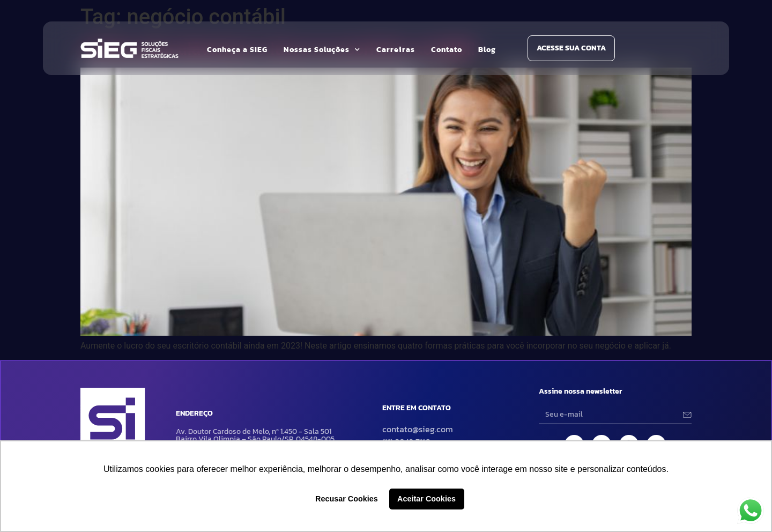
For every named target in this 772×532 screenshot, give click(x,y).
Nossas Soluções (322, 50)
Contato (447, 50)
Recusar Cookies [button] (347, 499)
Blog (487, 50)
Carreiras (396, 50)
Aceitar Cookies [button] (426, 499)
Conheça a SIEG (237, 50)
